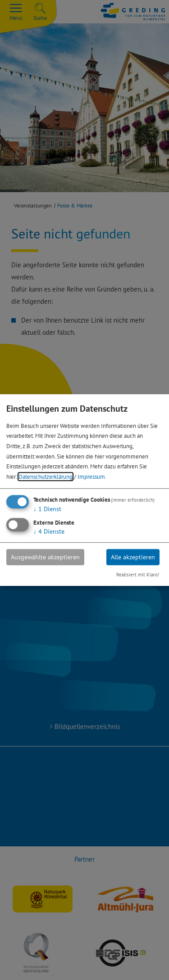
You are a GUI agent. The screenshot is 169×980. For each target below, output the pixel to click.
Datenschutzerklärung (46, 477)
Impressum (91, 477)
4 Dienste (49, 531)
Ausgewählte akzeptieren (45, 557)
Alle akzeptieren (133, 557)
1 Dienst (47, 509)
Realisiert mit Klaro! (138, 575)
